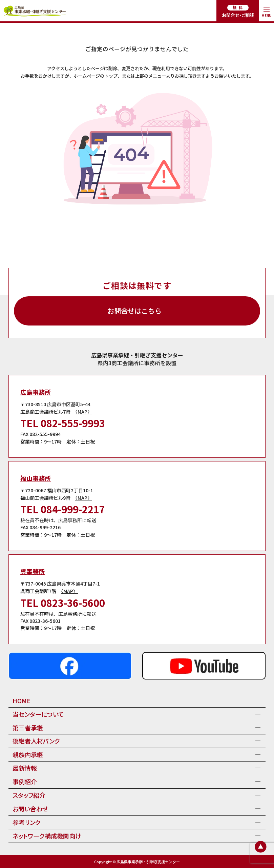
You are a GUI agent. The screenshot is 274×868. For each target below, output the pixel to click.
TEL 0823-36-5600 (63, 603)
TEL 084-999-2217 (63, 509)
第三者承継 (28, 728)
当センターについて (38, 714)
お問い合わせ (30, 809)
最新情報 (25, 768)
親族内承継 (28, 754)
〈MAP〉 (84, 412)
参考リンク (27, 822)
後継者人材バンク (36, 741)
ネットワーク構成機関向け (47, 836)
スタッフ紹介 (29, 795)
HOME (22, 701)
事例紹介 (25, 782)
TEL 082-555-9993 (63, 423)
